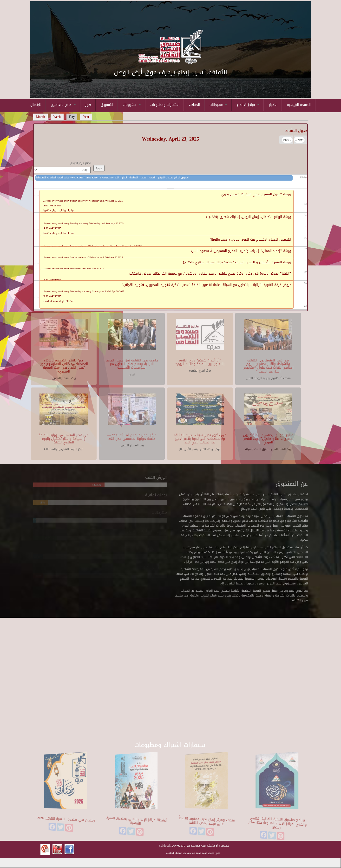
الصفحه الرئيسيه (299, 105)
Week (57, 117)
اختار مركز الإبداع (80, 163)
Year (86, 117)
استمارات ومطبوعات (165, 105)
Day (73, 117)
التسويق (107, 105)
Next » (299, 140)
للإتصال (36, 105)
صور (88, 105)
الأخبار (273, 105)
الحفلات (194, 105)
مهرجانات (218, 105)
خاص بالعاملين (63, 105)
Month (40, 117)
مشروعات (132, 105)
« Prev (287, 140)
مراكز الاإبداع (248, 105)
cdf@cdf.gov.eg (170, 845)
